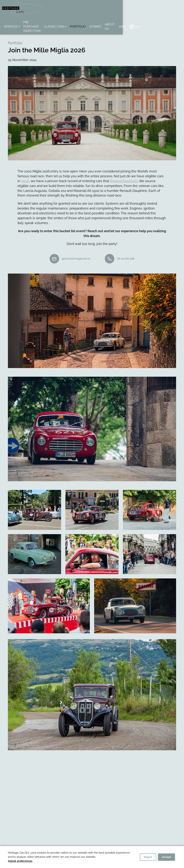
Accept (167, 857)
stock (25, 173)
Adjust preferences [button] (20, 861)
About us (141, 23)
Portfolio (107, 23)
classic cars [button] (83, 23)
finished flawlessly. (124, 173)
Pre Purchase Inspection (50, 23)
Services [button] (17, 23)
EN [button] (168, 23)
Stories (124, 23)
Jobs (156, 23)
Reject (148, 857)
